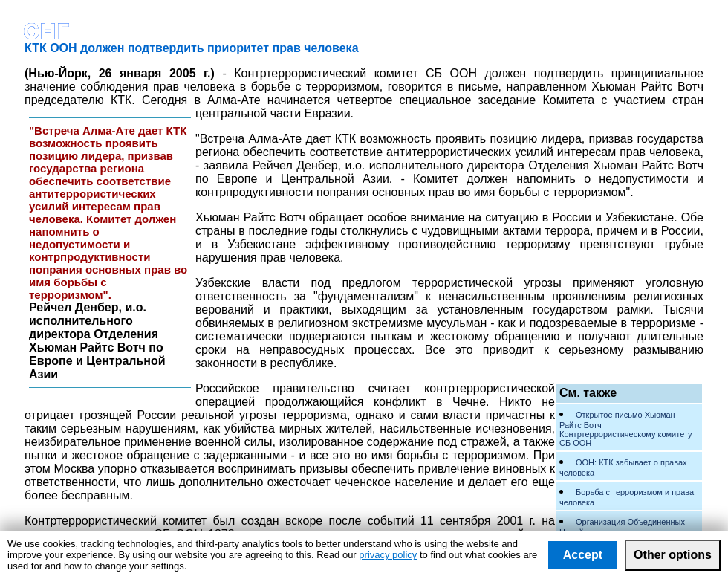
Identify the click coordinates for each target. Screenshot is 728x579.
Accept (583, 555)
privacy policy (388, 555)
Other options (673, 555)
